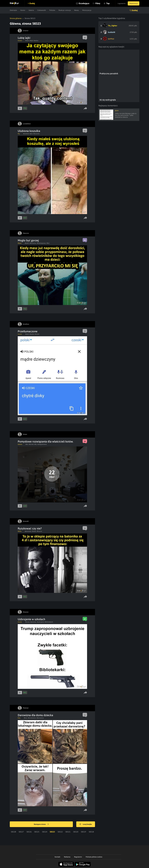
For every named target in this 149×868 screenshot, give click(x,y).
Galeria (31, 10)
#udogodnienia (42, 444)
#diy (36, 444)
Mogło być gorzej (28, 240)
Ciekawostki (42, 10)
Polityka (52, 10)
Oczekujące (84, 3)
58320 (76, 832)
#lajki (31, 41)
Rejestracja (134, 3)
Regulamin (78, 857)
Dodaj (32, 3)
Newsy (77, 10)
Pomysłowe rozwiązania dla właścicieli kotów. (46, 442)
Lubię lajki (24, 38)
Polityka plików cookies (94, 857)
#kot (27, 444)
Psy (19, 134)
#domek (31, 444)
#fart (48, 243)
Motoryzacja (87, 10)
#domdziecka (32, 718)
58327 (21, 832)
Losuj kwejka (86, 824)
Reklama (67, 857)
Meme (20, 243)
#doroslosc (33, 243)
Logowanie (122, 3)
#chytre (37, 334)
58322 (60, 832)
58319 (83, 832)
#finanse (39, 531)
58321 (68, 832)
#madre (32, 334)
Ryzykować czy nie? (30, 528)
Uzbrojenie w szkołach (31, 619)
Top (108, 3)
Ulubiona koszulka (29, 131)
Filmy (98, 3)
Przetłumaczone (28, 331)
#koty (26, 718)
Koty (19, 718)
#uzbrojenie (40, 622)
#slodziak (26, 134)
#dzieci (27, 243)
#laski (27, 334)
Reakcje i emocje (65, 10)
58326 (29, 832)
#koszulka (36, 134)
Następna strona (41, 824)
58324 (45, 832)
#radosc (36, 41)
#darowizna (40, 718)
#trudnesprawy (41, 243)
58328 (13, 832)
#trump (28, 622)
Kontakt (57, 857)
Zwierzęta (13, 10)
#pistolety (33, 622)
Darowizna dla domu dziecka (35, 715)
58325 (37, 832)
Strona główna (16, 18)
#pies (31, 134)
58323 (52, 832)
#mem (27, 41)
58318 (91, 832)
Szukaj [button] (135, 10)
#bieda (34, 531)
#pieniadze (28, 531)
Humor (23, 10)
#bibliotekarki (49, 622)
